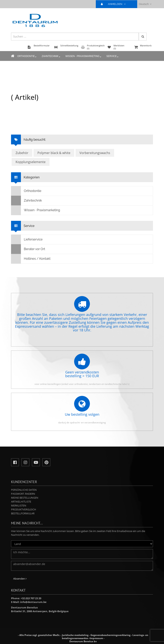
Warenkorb (143, 47)
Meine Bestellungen (25, 498)
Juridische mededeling (75, 635)
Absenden (20, 579)
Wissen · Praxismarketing (84, 56)
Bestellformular (23, 513)
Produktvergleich (24, 509)
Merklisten (19, 505)
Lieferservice (27, 239)
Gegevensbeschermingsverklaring (110, 635)
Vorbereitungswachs (95, 153)
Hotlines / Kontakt (31, 259)
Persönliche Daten (24, 490)
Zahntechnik (51, 56)
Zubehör (22, 153)
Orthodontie (27, 56)
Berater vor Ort (28, 249)
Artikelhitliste (21, 502)
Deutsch (145, 4)
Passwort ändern (23, 494)
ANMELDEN (115, 4)
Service (113, 56)
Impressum (96, 638)
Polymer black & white (54, 153)
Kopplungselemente (31, 162)
